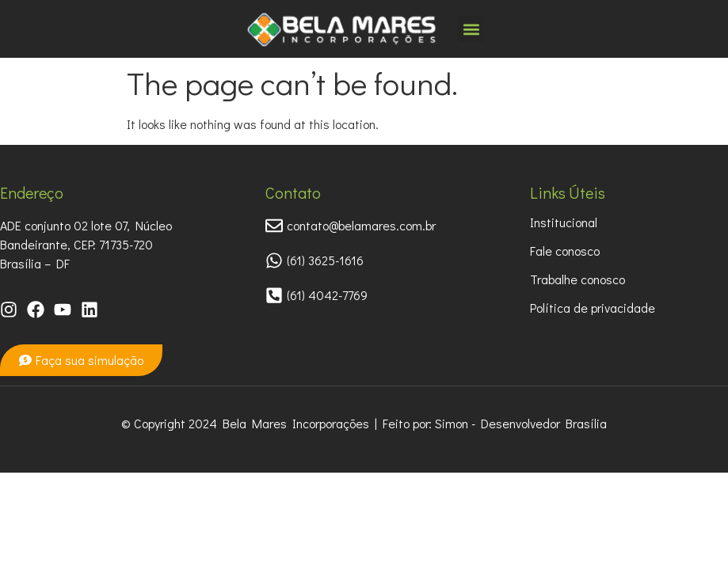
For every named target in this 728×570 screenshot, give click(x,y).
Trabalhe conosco (577, 279)
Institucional (564, 222)
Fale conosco (565, 251)
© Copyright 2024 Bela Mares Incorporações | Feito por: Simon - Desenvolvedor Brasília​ (364, 423)
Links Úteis (568, 192)
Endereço (32, 192)
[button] (471, 29)
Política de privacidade (593, 308)
